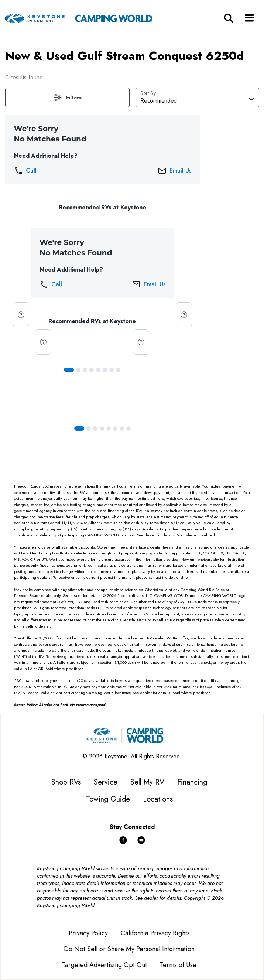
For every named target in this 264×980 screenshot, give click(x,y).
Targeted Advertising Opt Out (104, 965)
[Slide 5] (105, 370)
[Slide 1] (78, 370)
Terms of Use (178, 965)
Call (25, 171)
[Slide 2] (85, 370)
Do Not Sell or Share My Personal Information (129, 949)
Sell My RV (147, 782)
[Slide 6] (112, 370)
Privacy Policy (88, 933)
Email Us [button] (174, 171)
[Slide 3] (92, 370)
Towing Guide (108, 799)
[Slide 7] (118, 370)
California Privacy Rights (155, 933)
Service (106, 782)
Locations (158, 799)
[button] (68, 98)
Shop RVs (66, 782)
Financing (192, 782)
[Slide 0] (69, 370)
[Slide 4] (98, 370)
